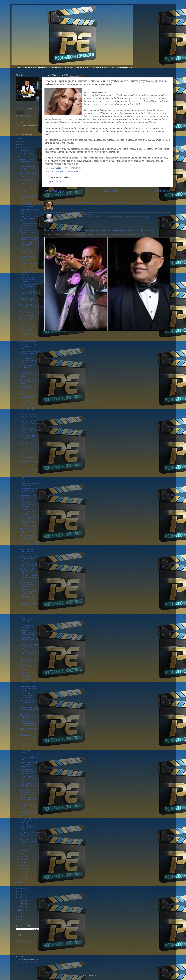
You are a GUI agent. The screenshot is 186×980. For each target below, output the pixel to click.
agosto (23, 850)
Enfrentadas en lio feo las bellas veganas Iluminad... (29, 321)
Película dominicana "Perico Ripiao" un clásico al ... (27, 667)
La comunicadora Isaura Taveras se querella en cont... (29, 491)
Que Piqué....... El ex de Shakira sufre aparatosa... (28, 347)
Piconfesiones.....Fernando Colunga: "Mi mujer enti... (29, 605)
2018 (20, 888)
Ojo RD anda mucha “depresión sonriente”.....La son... (28, 523)
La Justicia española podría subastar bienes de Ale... (29, 374)
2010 (20, 913)
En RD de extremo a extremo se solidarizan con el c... (29, 792)
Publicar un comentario (56, 182)
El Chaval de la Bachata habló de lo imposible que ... (28, 307)
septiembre (24, 847)
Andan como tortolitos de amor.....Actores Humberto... (29, 551)
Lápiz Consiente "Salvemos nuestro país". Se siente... (27, 205)
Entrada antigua (162, 191)
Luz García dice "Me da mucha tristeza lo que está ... (28, 779)
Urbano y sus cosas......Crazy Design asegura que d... (29, 591)
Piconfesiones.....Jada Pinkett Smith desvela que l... (28, 758)
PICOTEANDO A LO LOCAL (37, 67)
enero (22, 872)
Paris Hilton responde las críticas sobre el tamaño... (29, 381)
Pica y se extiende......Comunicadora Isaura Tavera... (29, 395)
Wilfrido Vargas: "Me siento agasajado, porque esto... (29, 212)
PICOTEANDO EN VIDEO (63, 67)
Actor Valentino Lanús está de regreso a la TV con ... (29, 834)
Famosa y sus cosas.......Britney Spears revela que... (28, 402)
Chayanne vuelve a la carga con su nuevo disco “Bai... (28, 258)
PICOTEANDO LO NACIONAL (124, 67)
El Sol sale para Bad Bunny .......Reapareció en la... (29, 806)
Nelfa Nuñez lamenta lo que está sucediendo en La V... (29, 437)
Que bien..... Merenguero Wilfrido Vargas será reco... (29, 730)
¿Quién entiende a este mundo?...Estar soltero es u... (29, 416)
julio (22, 853)
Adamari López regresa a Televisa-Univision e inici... (29, 286)
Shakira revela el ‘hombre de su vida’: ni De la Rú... (29, 409)
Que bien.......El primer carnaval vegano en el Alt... (28, 799)
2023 (20, 147)
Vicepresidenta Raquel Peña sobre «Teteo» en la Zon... (29, 189)
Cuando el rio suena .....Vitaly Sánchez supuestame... (27, 584)
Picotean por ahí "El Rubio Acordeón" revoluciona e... (29, 577)
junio (22, 856)
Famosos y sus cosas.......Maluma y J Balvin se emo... (28, 695)
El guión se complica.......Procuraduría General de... (29, 612)
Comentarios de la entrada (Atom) (67, 196)
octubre (23, 156)
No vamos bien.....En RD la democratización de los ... (29, 470)
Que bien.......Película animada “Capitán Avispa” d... (27, 272)
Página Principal (110, 191)
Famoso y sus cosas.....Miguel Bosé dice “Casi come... (28, 314)
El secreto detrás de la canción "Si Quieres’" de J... (29, 423)
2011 (20, 910)
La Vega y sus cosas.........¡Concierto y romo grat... (29, 510)
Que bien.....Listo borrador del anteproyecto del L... (29, 238)
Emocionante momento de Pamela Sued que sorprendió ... (29, 626)
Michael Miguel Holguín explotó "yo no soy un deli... (28, 841)
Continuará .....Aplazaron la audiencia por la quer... (29, 161)
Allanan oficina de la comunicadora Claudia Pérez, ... (29, 388)
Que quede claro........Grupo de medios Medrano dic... (28, 517)
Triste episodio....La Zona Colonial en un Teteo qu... (29, 218)
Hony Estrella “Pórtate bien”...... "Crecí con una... (28, 530)
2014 (20, 901)
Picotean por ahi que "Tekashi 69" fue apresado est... (27, 674)
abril (22, 863)
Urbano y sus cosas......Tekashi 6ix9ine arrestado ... (28, 633)
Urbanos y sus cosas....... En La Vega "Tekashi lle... (29, 702)
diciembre (24, 150)
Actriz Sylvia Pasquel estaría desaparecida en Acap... (29, 293)
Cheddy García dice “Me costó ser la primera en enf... (29, 175)
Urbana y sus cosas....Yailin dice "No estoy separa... (29, 660)
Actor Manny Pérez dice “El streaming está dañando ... (28, 820)
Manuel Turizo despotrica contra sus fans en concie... (29, 751)
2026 (20, 138)
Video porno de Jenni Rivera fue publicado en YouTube (74, 215)
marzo (22, 866)
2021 (20, 879)
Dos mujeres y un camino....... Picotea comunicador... (28, 328)
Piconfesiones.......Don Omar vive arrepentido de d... (29, 498)
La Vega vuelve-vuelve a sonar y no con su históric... (28, 225)
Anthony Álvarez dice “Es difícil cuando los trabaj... (29, 570)
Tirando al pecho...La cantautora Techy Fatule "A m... (29, 640)
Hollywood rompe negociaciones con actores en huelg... (27, 723)
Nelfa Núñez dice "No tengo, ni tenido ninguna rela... (29, 182)
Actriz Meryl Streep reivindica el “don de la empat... (29, 444)
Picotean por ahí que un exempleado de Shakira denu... (29, 813)
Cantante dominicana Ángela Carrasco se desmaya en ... (28, 537)
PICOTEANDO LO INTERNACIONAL (93, 67)
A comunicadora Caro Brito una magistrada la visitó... (29, 827)
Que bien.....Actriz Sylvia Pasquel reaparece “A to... (28, 265)
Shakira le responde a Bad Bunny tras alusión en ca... (29, 558)
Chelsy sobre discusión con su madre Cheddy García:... (28, 688)
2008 (20, 919)
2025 (20, 141)
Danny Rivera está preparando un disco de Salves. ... (29, 716)
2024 (20, 144)
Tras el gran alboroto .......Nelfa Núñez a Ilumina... (27, 300)
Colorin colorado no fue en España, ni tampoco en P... (29, 653)
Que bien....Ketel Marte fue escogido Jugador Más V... (29, 354)
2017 (20, 891)
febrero (23, 869)
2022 (20, 876)
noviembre (24, 153)
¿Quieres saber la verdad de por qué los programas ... (29, 765)
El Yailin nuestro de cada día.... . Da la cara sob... (29, 564)
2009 (20, 916)
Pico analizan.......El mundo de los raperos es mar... (28, 598)
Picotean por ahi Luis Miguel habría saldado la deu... (29, 477)
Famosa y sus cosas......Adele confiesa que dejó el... (29, 505)
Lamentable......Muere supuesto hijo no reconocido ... (27, 744)
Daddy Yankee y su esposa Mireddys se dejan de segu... (29, 544)
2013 (20, 904)
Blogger (100, 975)
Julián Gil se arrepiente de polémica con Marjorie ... (29, 457)
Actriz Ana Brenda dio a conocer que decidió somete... (28, 168)
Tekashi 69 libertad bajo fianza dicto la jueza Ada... (28, 367)
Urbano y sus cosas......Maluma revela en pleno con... (29, 484)
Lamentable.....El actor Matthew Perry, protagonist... (28, 244)
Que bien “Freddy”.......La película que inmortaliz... (29, 341)
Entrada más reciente (55, 191)
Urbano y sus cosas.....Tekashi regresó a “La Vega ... (28, 251)
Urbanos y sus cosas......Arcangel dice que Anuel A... (29, 737)
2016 (20, 894)
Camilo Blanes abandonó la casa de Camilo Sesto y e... (29, 709)
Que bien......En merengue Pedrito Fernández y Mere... (29, 647)
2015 (20, 898)
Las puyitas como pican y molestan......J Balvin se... (29, 681)
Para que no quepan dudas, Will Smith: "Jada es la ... (29, 430)
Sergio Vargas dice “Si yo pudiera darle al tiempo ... (29, 786)
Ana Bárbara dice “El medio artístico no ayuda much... (29, 361)
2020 (20, 882)
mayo (22, 859)
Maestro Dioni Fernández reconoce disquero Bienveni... (29, 279)
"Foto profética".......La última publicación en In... (28, 232)
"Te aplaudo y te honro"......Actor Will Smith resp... (28, 619)
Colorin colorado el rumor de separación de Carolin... (29, 335)
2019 (20, 885)
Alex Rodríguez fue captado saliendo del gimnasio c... (28, 772)
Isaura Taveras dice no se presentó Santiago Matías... (29, 463)
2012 (20, 907)
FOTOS (19, 67)
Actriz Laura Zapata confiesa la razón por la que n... (29, 451)
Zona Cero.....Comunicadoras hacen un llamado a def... (29, 197)
